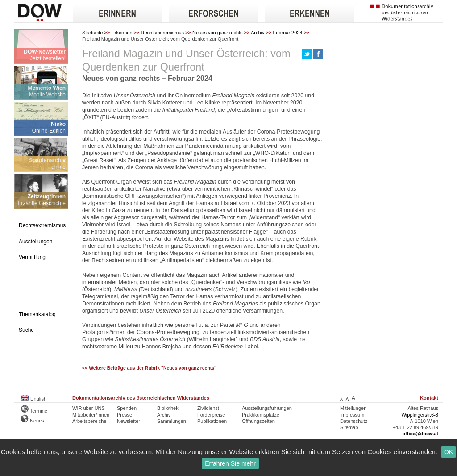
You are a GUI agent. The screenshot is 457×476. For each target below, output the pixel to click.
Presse (125, 415)
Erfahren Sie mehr (230, 463)
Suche (26, 330)
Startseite (92, 33)
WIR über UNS (89, 408)
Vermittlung (32, 257)
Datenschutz (354, 421)
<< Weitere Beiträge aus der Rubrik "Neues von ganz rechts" (149, 368)
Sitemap (349, 427)
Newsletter (129, 421)
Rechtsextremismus (163, 33)
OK (449, 452)
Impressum (352, 415)
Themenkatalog (37, 314)
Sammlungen (172, 421)
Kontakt (429, 398)
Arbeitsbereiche (89, 421)
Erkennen (122, 33)
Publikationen (212, 421)
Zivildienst (208, 408)
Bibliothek (168, 408)
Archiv (258, 33)
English (34, 399)
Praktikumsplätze (261, 415)
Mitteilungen (353, 408)
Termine (34, 411)
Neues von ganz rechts (218, 33)
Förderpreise (211, 415)
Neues (33, 421)
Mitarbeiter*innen (91, 415)
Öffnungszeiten (258, 421)
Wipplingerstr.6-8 (420, 415)
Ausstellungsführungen (267, 408)
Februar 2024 (288, 33)
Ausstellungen (35, 242)
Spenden (127, 408)
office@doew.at (420, 434)
